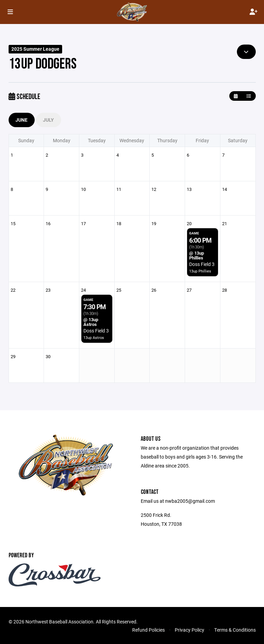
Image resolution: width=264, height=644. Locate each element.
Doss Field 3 (202, 264)
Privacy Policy (190, 630)
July (49, 120)
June (22, 120)
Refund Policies (148, 630)
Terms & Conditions (235, 630)
